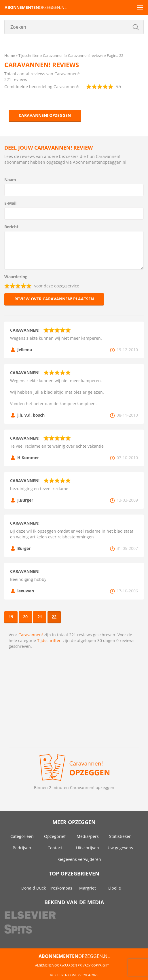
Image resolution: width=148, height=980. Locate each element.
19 (11, 617)
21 (40, 617)
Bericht (11, 227)
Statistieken (120, 836)
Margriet (88, 888)
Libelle (115, 888)
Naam (10, 180)
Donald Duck (34, 888)
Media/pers (88, 836)
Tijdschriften (49, 640)
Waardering (16, 277)
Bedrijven (22, 848)
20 (25, 617)
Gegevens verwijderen (80, 859)
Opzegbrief (55, 836)
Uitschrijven (88, 848)
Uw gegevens (120, 848)
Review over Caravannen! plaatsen (54, 299)
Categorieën (22, 836)
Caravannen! (31, 635)
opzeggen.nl (36, 7)
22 (54, 617)
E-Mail (10, 203)
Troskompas (61, 888)
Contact (55, 848)
